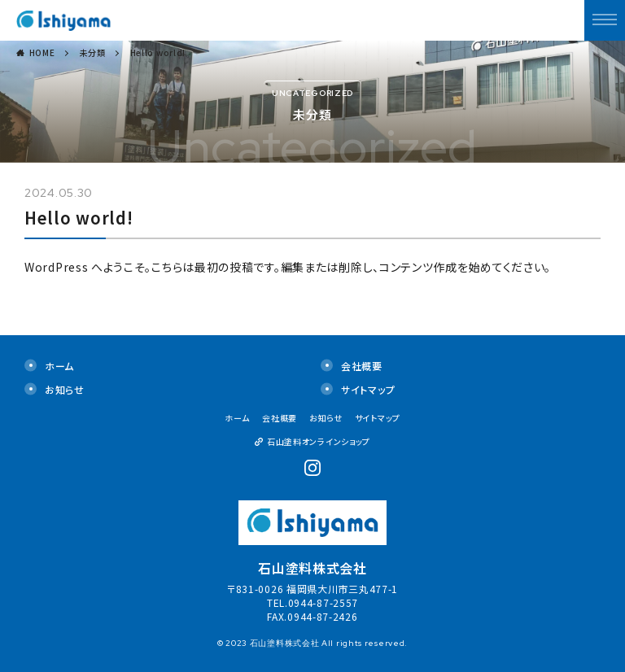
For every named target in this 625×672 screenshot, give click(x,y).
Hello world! (158, 52)
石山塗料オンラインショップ (319, 441)
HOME (42, 52)
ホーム (59, 366)
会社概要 (362, 366)
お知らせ (65, 389)
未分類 (93, 52)
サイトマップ (368, 389)
